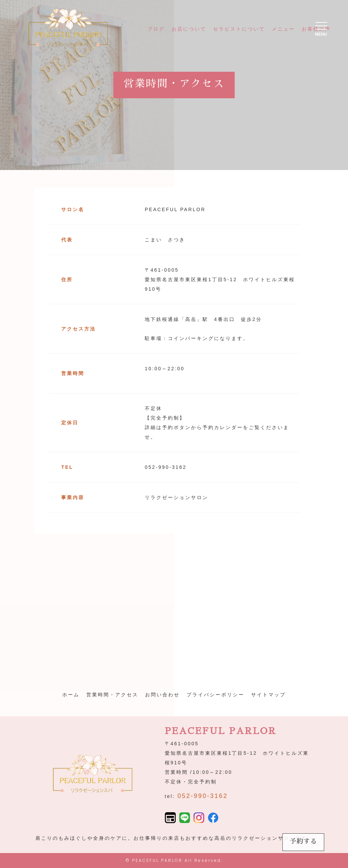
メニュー (283, 29)
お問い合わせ (162, 695)
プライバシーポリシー (215, 695)
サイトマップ (268, 695)
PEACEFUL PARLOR (157, 860)
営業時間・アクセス (112, 695)
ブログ (156, 29)
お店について (189, 29)
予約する (303, 841)
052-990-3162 (203, 796)
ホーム (71, 695)
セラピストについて (239, 29)
